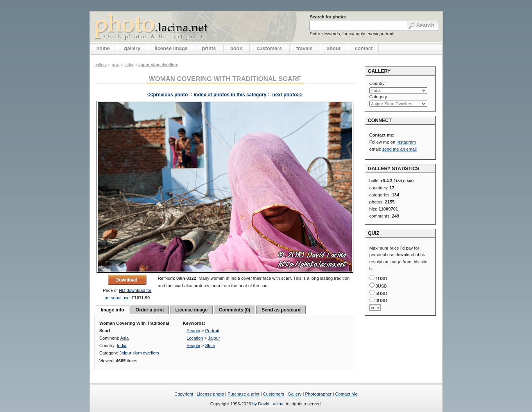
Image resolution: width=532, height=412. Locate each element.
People (193, 331)
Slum (210, 345)
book (236, 48)
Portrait (212, 331)
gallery (132, 48)
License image (191, 310)
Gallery (295, 394)
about (334, 48)
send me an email (399, 149)
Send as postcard (281, 310)
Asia (116, 65)
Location (195, 338)
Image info (113, 310)
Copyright (184, 394)
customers (269, 48)
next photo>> (287, 95)
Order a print (150, 310)
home (103, 48)
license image (171, 48)
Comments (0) (235, 310)
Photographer (319, 394)
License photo (210, 394)
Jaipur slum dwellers (158, 65)
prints (209, 48)
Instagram (406, 142)
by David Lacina (268, 404)
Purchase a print (243, 394)
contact (364, 48)
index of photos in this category (230, 95)
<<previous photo (167, 95)
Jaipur (214, 338)
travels (305, 48)
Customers (274, 394)
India (129, 65)
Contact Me (346, 394)
